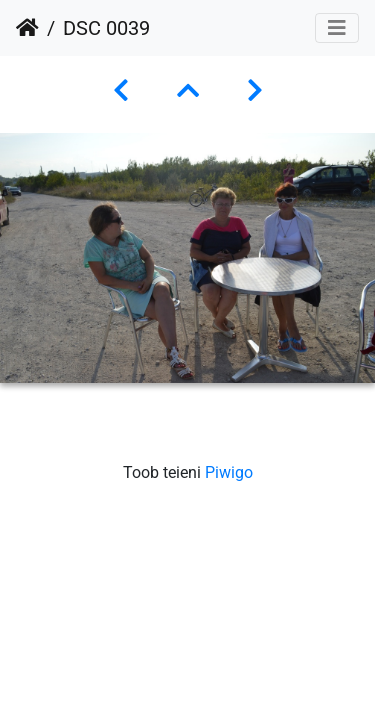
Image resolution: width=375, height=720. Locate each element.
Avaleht (27, 28)
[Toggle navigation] (337, 28)
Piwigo (229, 472)
